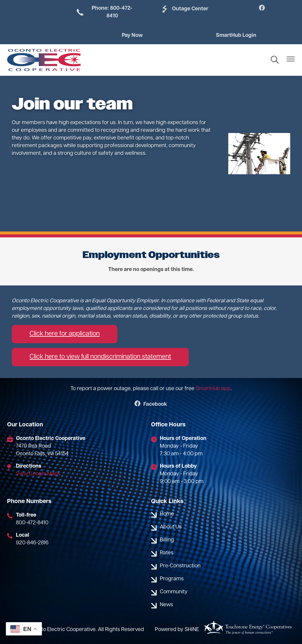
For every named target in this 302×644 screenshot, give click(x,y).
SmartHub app (213, 389)
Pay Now (132, 36)
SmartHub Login (236, 36)
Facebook (151, 405)
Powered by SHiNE (177, 630)
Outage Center (184, 9)
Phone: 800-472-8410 (104, 12)
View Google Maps (38, 474)
